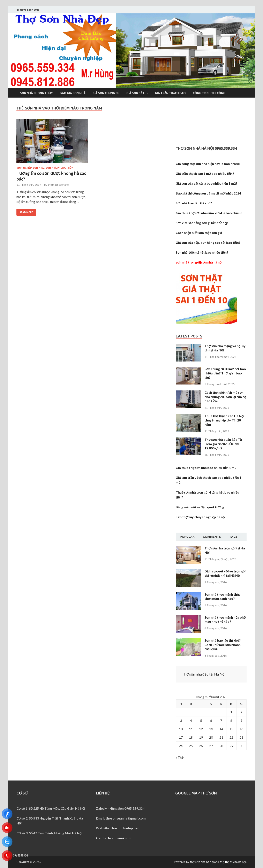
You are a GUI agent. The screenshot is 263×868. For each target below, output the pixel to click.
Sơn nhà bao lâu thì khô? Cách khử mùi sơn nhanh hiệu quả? (223, 645)
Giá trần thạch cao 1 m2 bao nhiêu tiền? (205, 173)
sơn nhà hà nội (212, 262)
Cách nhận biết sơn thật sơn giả (199, 233)
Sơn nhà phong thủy (36, 93)
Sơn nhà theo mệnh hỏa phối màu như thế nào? (225, 619)
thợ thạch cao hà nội (233, 862)
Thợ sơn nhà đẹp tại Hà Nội (204, 674)
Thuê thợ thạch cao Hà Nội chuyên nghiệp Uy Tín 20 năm (224, 420)
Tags (233, 537)
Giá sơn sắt (135, 93)
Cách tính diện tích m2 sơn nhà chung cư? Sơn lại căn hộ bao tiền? (225, 397)
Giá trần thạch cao (170, 93)
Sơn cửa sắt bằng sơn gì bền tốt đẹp (202, 223)
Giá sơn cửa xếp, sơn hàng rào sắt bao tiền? (208, 242)
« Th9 (180, 757)
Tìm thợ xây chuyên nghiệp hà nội (201, 517)
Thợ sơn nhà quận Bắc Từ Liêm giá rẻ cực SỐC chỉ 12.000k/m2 (223, 444)
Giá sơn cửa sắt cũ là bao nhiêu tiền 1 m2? (206, 183)
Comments (212, 537)
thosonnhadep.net (125, 828)
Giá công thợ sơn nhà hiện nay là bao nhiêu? (208, 164)
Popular (187, 537)
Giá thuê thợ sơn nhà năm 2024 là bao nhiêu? (209, 213)
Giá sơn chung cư (106, 93)
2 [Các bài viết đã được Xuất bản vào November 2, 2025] (241, 712)
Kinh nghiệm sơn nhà (30, 168)
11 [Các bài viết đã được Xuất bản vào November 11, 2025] (191, 729)
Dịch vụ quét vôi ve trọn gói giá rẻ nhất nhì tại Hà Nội (225, 573)
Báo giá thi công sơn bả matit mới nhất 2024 (208, 193)
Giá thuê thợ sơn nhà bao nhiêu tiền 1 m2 (206, 468)
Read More (26, 212)
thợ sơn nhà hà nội (202, 862)
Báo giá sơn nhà (73, 93)
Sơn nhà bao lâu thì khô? (194, 203)
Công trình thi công (209, 93)
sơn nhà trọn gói (188, 262)
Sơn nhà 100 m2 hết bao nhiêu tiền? (202, 252)
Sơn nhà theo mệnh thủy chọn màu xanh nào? (223, 596)
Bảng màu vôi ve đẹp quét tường (200, 507)
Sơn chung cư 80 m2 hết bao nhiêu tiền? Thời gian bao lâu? (225, 373)
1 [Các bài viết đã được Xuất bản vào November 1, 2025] (231, 712)
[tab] (187, 537)
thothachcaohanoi (59, 185)
